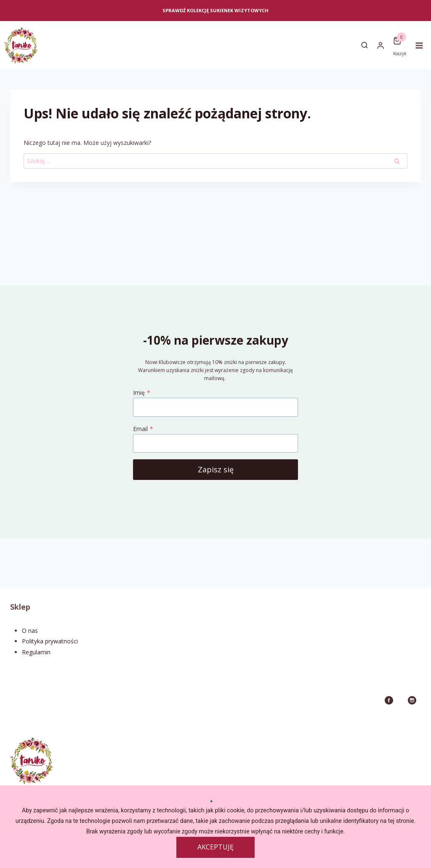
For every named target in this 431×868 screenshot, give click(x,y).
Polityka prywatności (50, 641)
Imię (142, 392)
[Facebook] (389, 700)
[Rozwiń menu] (421, 45)
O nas (30, 631)
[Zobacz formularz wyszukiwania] (364, 46)
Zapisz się (216, 469)
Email (143, 429)
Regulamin (36, 652)
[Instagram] (412, 700)
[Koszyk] (400, 41)
